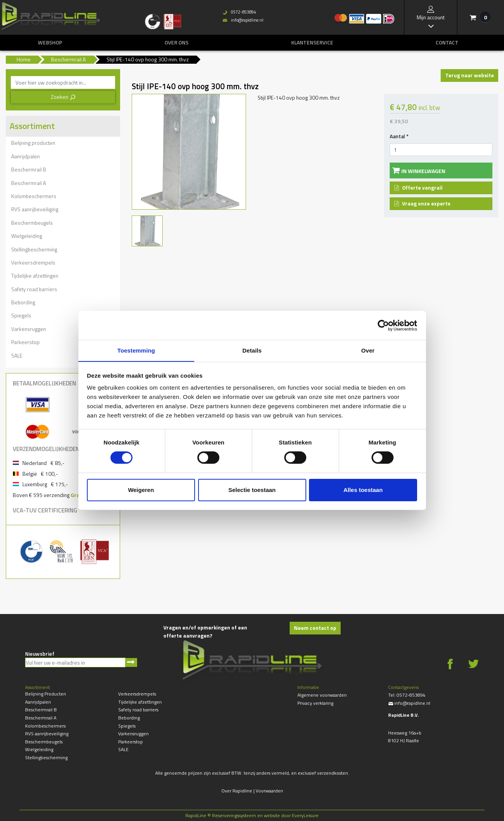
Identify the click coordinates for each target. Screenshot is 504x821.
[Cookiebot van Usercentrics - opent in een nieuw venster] (383, 325)
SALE (17, 355)
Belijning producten (33, 143)
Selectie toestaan (252, 490)
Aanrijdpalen (25, 156)
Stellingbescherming (34, 249)
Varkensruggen (29, 329)
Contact (447, 42)
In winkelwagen (423, 171)
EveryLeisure (305, 815)
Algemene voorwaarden (322, 695)
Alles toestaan (363, 490)
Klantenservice (312, 42)
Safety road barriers (34, 289)
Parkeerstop (25, 342)
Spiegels (21, 315)
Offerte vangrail (422, 187)
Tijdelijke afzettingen (35, 276)
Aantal (399, 136)
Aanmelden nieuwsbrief (131, 662)
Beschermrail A (29, 183)
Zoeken (63, 97)
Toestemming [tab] (136, 350)
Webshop (50, 42)
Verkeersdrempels (33, 262)
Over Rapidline (237, 791)
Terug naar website (470, 75)
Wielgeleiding (27, 236)
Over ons (176, 42)
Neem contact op (315, 628)
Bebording (23, 302)
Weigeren (141, 490)
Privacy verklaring (315, 703)
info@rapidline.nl (243, 20)
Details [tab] (252, 350)
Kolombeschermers (34, 196)
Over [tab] (368, 350)
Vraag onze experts (426, 203)
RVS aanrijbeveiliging (35, 209)
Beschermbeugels (32, 223)
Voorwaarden (269, 791)
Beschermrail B (29, 169)
